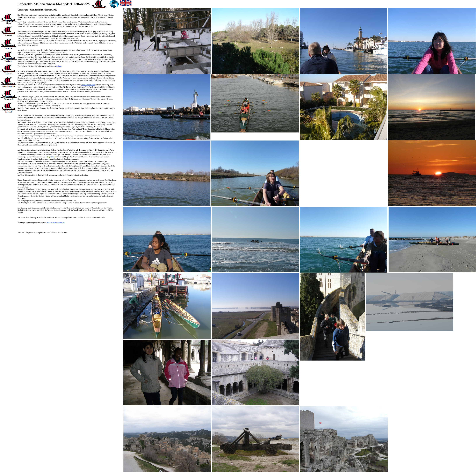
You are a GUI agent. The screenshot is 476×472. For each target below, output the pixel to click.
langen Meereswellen (88, 85)
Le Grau (59, 66)
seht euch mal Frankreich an (56, 223)
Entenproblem (50, 157)
